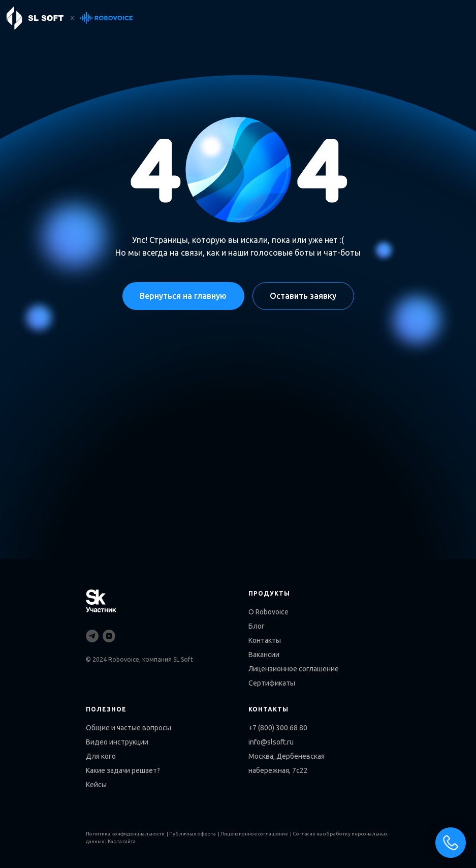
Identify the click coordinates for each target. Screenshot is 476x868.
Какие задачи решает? (123, 770)
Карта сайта (122, 841)
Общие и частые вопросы (129, 728)
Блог (257, 626)
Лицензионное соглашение (294, 669)
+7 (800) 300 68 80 (278, 728)
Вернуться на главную (183, 296)
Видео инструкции (117, 742)
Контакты (265, 640)
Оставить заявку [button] (303, 296)
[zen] (109, 636)
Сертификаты (272, 683)
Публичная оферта (193, 834)
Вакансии (264, 655)
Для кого (101, 756)
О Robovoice (268, 612)
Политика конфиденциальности (125, 834)
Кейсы (96, 785)
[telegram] (92, 636)
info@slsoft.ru (271, 742)
